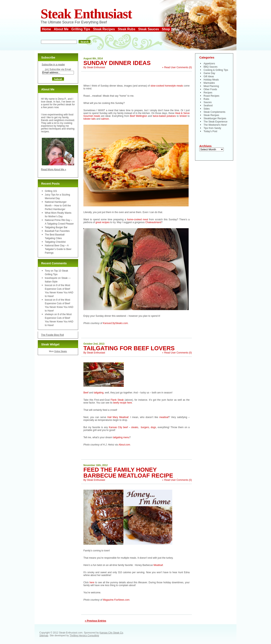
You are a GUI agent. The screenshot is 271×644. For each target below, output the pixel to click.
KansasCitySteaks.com (115, 323)
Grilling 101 (51, 191)
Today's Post (210, 131)
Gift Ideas (209, 76)
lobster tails (90, 119)
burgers (145, 427)
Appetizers (209, 64)
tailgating (99, 393)
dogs (153, 427)
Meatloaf (158, 565)
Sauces (208, 102)
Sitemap (44, 636)
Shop (166, 29)
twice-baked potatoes (164, 116)
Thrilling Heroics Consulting (84, 636)
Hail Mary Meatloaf (118, 417)
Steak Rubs (127, 29)
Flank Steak (117, 400)
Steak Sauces (149, 29)
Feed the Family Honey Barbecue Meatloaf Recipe (128, 473)
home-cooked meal (138, 220)
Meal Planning (211, 86)
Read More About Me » (54, 169)
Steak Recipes (104, 29)
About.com (124, 445)
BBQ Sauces (211, 67)
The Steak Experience (215, 122)
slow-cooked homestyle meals (167, 86)
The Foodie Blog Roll (52, 335)
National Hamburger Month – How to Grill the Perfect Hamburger (58, 206)
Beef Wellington (139, 116)
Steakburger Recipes (215, 118)
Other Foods (210, 89)
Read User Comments (176, 67)
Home (46, 29)
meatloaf (164, 417)
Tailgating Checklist (55, 242)
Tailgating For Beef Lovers (129, 348)
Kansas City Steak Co (111, 633)
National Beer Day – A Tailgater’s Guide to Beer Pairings (58, 249)
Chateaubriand (153, 222)
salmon (105, 119)
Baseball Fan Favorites (57, 231)
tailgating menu (121, 437)
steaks (135, 427)
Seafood (208, 106)
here (92, 582)
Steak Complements (214, 112)
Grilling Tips (81, 29)
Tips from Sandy (212, 128)
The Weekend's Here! (215, 125)
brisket (183, 116)
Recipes (208, 93)
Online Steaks (60, 351)
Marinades (209, 83)
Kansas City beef (118, 427)
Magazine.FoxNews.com (116, 600)
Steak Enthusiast (86, 14)
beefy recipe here (122, 403)
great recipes (102, 222)
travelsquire (51, 278)
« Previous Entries (96, 621)
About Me (61, 29)
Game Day (209, 73)
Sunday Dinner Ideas (117, 63)
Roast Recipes (211, 96)
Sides (207, 109)
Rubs (206, 99)
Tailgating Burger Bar (56, 227)
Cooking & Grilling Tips (216, 70)
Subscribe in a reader (53, 65)
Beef (86, 393)
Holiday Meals (211, 80)
